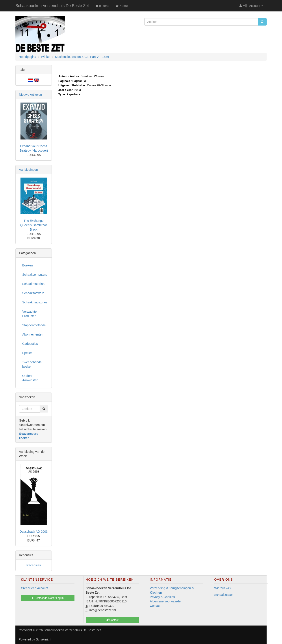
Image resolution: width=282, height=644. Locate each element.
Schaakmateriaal (34, 284)
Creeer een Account (35, 588)
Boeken (27, 265)
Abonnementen (33, 334)
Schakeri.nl (44, 639)
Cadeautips (30, 344)
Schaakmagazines (35, 302)
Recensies (34, 565)
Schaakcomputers (35, 275)
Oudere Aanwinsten (30, 378)
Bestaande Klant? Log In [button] (48, 598)
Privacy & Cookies (162, 597)
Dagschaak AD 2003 (34, 532)
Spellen (27, 353)
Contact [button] (112, 620)
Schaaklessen (224, 595)
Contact (155, 606)
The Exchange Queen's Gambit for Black (34, 225)
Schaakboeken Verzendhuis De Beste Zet (52, 6)
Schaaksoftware (33, 293)
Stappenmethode (34, 325)
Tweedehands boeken (32, 364)
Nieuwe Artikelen (30, 95)
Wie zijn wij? (223, 588)
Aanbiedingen (28, 170)
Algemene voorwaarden (166, 601)
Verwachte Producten (29, 314)
